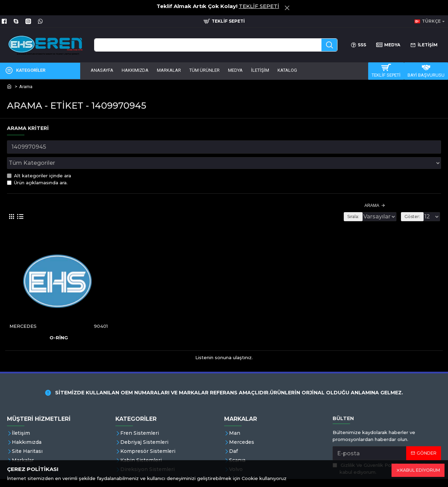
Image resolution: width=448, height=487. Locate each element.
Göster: (414, 201)
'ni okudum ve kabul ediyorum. (386, 453)
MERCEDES (23, 310)
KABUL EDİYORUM (420, 470)
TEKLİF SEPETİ (259, 6)
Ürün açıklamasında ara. (37, 167)
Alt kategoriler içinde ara (39, 160)
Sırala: (341, 201)
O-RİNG (59, 322)
